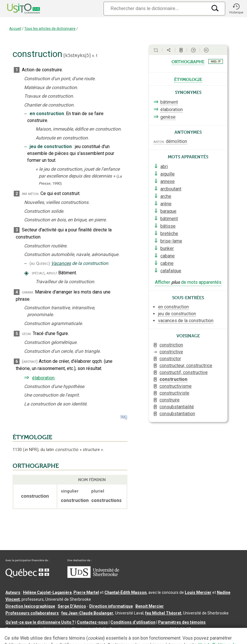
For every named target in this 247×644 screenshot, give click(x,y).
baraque (168, 211)
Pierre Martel (86, 592)
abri (164, 167)
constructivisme (176, 386)
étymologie (188, 79)
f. (97, 56)
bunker (167, 248)
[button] (236, 9)
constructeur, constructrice (186, 366)
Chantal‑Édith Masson (126, 592)
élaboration (43, 378)
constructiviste (174, 393)
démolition (176, 141)
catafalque (171, 271)
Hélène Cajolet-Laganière (47, 592)
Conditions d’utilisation (133, 622)
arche (166, 196)
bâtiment (169, 102)
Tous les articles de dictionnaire (50, 29)
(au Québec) (40, 264)
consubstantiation (177, 414)
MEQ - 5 (216, 61)
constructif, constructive (184, 372)
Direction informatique (111, 606)
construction (173, 379)
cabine (167, 263)
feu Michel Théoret (163, 613)
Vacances (61, 263)
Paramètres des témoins (182, 622)
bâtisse (168, 226)
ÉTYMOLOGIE (32, 437)
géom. (27, 334)
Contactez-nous (92, 622)
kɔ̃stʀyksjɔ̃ (77, 55)
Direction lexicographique (30, 606)
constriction (171, 345)
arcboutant (171, 189)
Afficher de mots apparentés (188, 282)
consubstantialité (177, 407)
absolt (52, 273)
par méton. (31, 194)
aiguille (168, 174)
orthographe (188, 61)
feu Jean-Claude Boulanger (87, 613)
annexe (168, 181)
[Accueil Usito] (17, 9)
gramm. (28, 292)
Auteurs (13, 592)
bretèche (169, 234)
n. (94, 56)
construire (170, 400)
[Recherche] (155, 8)
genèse (168, 117)
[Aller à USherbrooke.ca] (93, 576)
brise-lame (171, 241)
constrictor (170, 359)
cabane (168, 256)
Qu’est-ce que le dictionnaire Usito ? (40, 622)
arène (166, 204)
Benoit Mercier (150, 606)
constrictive (171, 352)
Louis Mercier (198, 592)
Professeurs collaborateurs (32, 613)
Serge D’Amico (72, 606)
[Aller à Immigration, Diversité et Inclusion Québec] (27, 576)
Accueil (15, 29)
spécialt (38, 273)
